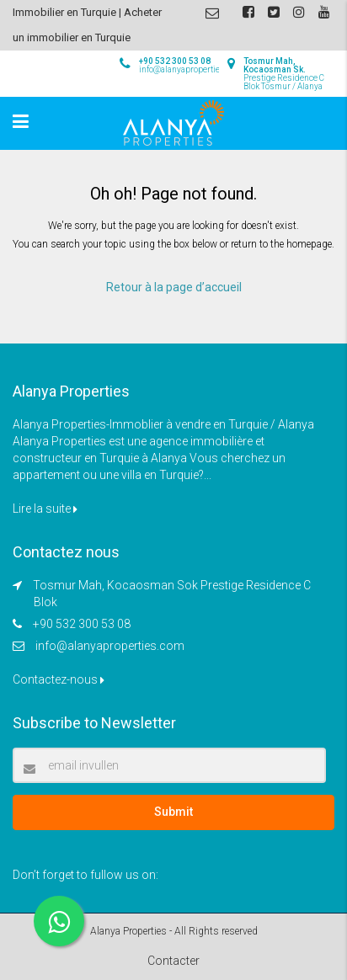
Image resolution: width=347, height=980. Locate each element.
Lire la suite (45, 509)
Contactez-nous (59, 679)
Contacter (173, 961)
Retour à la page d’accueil (174, 287)
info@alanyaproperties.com (110, 646)
